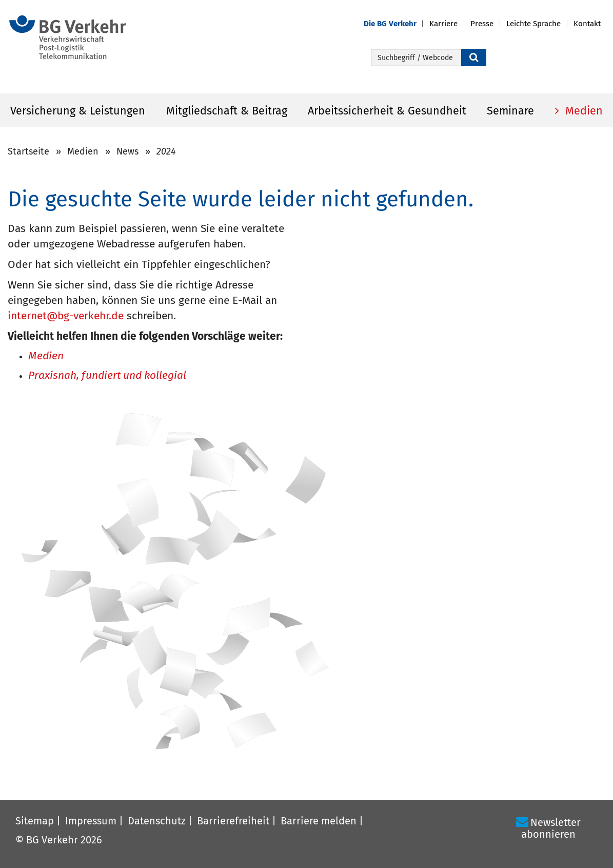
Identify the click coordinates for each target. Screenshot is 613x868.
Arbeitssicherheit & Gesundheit (387, 111)
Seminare (510, 111)
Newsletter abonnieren (551, 828)
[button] (397, 24)
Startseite (28, 151)
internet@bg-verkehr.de (66, 316)
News (127, 151)
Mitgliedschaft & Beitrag (227, 111)
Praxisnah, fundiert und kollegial (107, 376)
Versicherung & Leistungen (78, 111)
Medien (582, 111)
